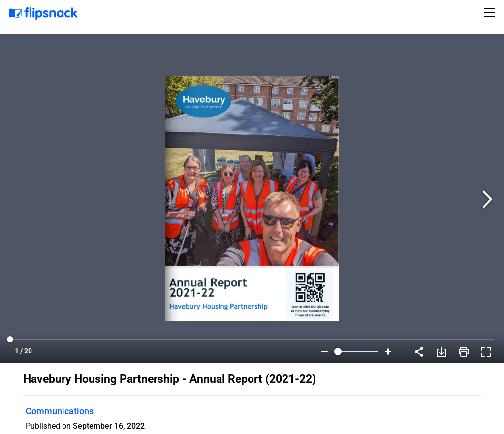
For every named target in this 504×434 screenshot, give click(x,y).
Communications (60, 411)
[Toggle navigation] (491, 13)
